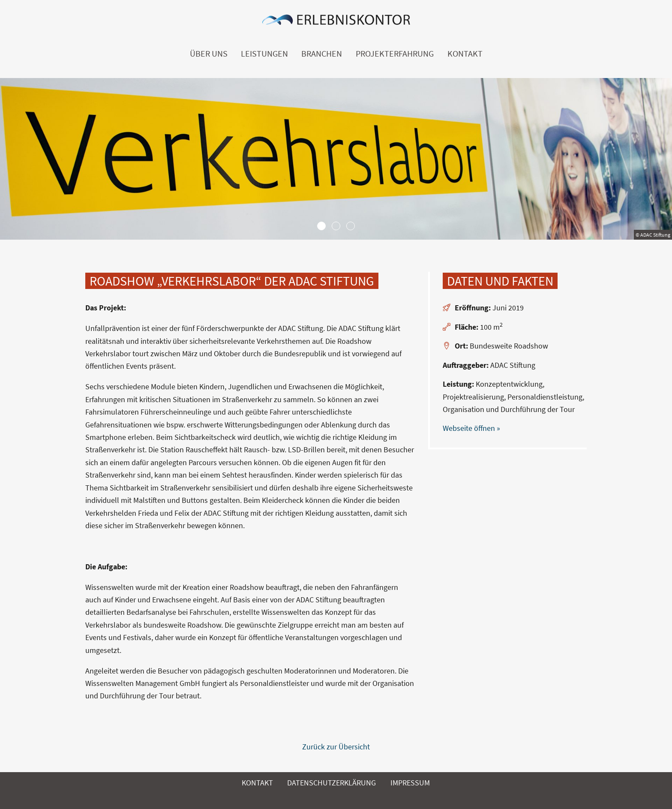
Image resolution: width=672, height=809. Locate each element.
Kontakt (465, 54)
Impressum (410, 783)
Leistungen (264, 54)
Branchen (322, 54)
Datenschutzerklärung (331, 783)
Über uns (209, 54)
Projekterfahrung (395, 54)
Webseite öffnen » (471, 428)
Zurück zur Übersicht (336, 747)
